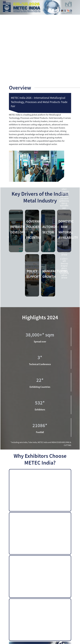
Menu (4, 3)
